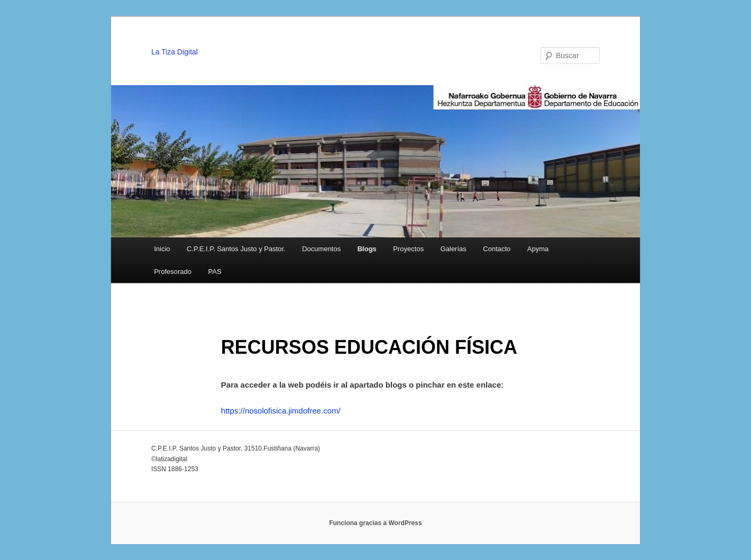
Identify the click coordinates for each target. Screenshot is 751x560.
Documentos (321, 249)
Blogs (367, 249)
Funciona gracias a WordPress (375, 523)
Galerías (454, 249)
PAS (215, 272)
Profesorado (173, 272)
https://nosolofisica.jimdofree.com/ (281, 411)
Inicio (162, 249)
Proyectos (408, 249)
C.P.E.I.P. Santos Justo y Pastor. (236, 249)
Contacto (497, 249)
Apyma (538, 249)
